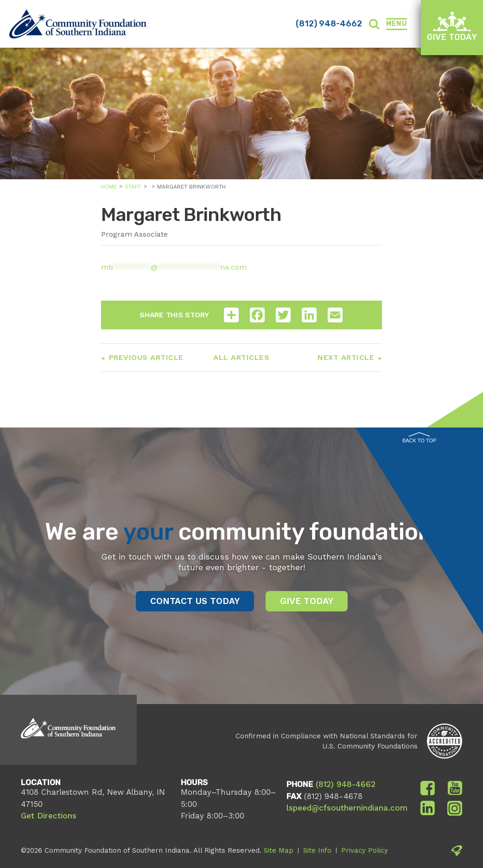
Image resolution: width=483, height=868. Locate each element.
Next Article (346, 357)
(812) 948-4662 (329, 24)
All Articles (241, 357)
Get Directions (49, 816)
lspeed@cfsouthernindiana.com (347, 808)
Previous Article (146, 357)
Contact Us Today (195, 601)
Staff (133, 187)
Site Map (279, 850)
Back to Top (419, 438)
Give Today (452, 27)
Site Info (317, 850)
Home (109, 187)
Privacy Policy (365, 850)
